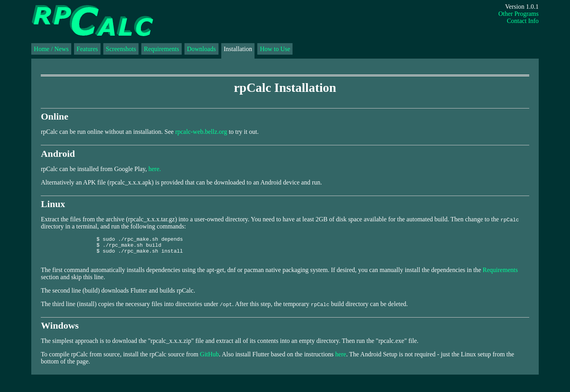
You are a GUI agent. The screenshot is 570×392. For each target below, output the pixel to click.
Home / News (51, 49)
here (341, 359)
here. (155, 169)
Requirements (162, 49)
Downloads (201, 49)
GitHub (209, 359)
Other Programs (519, 14)
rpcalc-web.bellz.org (201, 132)
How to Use (275, 49)
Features (87, 49)
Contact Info (522, 21)
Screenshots (121, 49)
